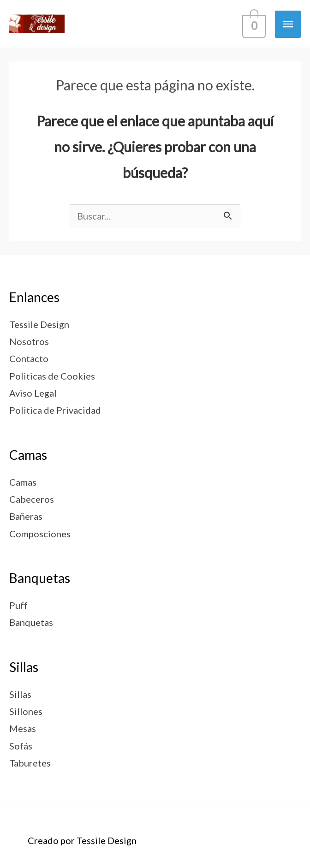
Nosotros (29, 341)
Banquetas (31, 622)
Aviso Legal (33, 393)
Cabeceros (32, 499)
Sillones (26, 711)
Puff (18, 605)
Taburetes (30, 763)
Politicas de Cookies (52, 376)
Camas (23, 482)
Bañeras (26, 516)
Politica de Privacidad (55, 410)
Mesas (23, 728)
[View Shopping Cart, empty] (253, 24)
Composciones (40, 534)
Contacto (29, 358)
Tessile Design (39, 324)
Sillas (20, 694)
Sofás (21, 746)
